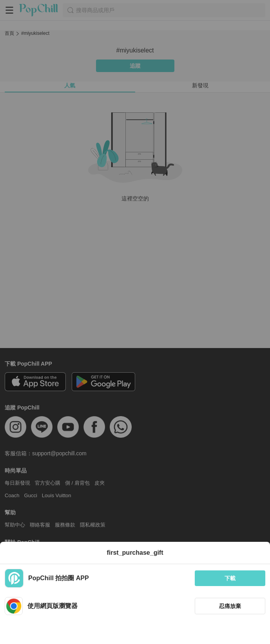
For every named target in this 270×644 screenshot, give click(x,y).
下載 (230, 578)
